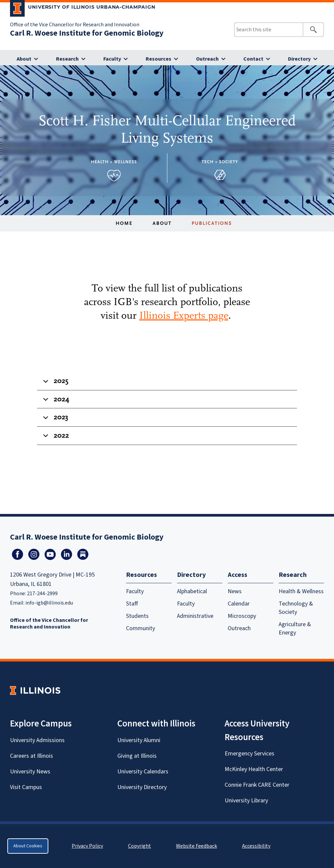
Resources (158, 59)
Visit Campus (26, 787)
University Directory (142, 787)
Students (137, 616)
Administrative (195, 616)
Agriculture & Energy (295, 629)
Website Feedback (197, 846)
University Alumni (139, 740)
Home (124, 223)
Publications (212, 223)
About (24, 59)
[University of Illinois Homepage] (35, 690)
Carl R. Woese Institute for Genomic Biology (87, 33)
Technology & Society (296, 608)
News (235, 591)
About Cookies (28, 846)
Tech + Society (220, 162)
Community (140, 628)
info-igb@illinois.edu (49, 603)
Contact (253, 59)
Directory (299, 59)
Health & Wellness (301, 591)
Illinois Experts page (184, 315)
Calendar (239, 604)
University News (30, 772)
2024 (55, 402)
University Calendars (143, 772)
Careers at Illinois (31, 756)
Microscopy (242, 616)
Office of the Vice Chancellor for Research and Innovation (75, 25)
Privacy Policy (87, 846)
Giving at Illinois (137, 756)
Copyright (139, 846)
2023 (54, 420)
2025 (54, 383)
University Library (246, 801)
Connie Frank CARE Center (257, 785)
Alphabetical (192, 591)
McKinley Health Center (254, 769)
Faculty (112, 59)
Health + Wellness (114, 162)
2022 (55, 438)
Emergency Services (249, 754)
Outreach (207, 59)
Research (67, 59)
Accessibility (256, 846)
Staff (132, 604)
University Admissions (37, 740)
